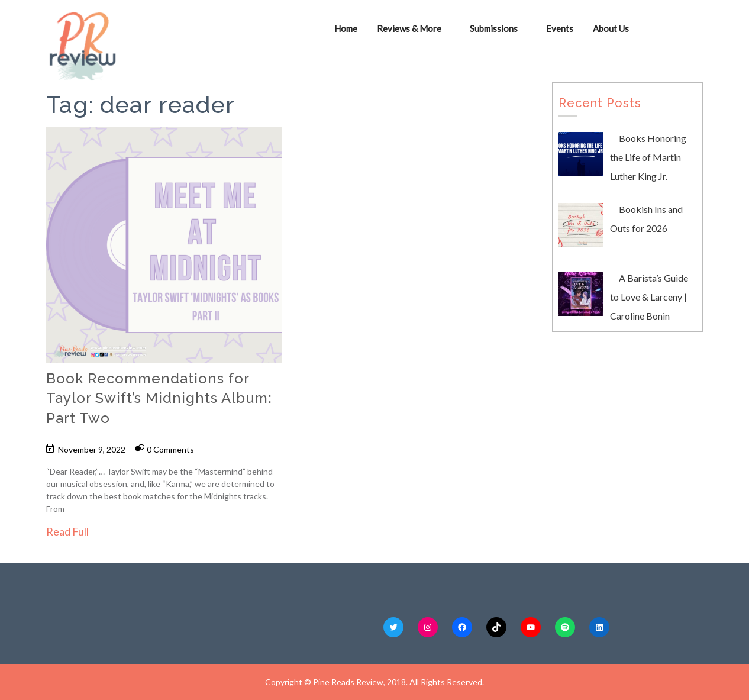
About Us (611, 28)
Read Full (67, 531)
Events (560, 28)
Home (346, 28)
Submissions (494, 28)
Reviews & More (409, 28)
